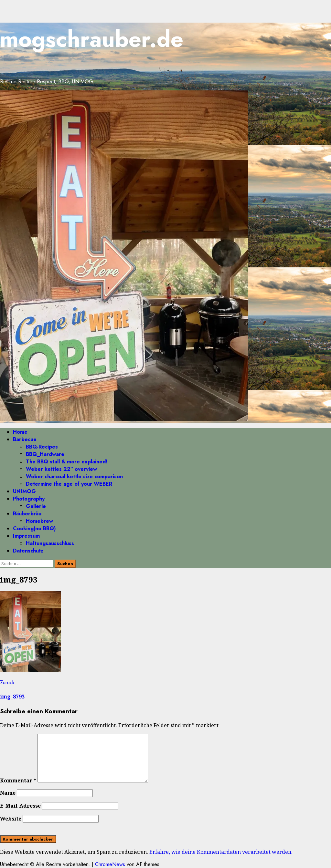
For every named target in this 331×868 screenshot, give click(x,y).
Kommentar (18, 780)
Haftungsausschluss (50, 543)
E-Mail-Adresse (20, 806)
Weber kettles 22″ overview (61, 469)
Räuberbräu (27, 514)
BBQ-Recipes (42, 447)
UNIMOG (24, 491)
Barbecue (25, 439)
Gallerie (36, 506)
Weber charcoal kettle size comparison (74, 476)
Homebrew (39, 521)
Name (8, 793)
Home (20, 432)
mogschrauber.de (92, 39)
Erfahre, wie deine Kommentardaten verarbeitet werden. (221, 852)
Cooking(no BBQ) (34, 528)
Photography (29, 499)
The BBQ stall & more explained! (67, 462)
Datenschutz (28, 551)
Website (11, 819)
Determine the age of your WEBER (69, 484)
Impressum (26, 536)
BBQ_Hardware (45, 454)
